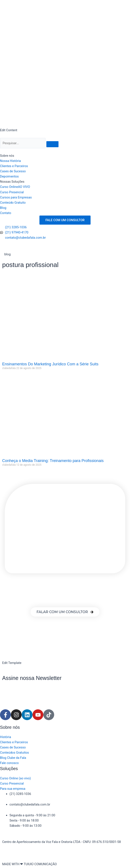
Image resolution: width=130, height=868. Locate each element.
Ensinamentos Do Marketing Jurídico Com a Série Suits (50, 364)
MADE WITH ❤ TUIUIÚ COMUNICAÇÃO (29, 864)
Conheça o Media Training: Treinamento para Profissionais (53, 461)
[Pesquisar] (23, 143)
